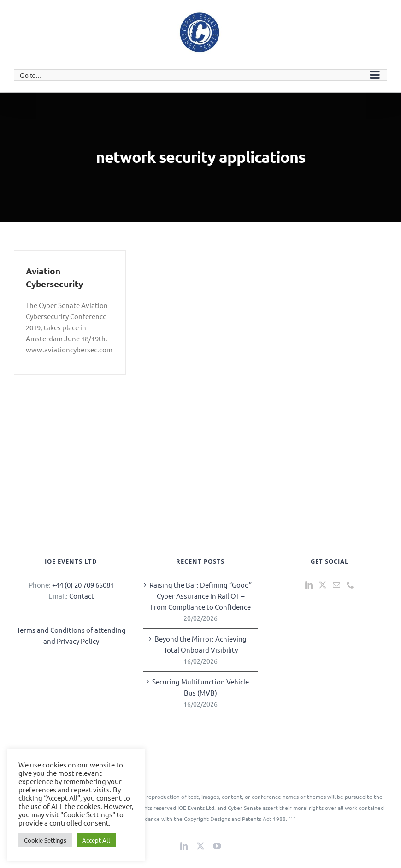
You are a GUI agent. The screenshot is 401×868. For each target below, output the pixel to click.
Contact (82, 596)
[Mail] (336, 585)
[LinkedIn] (309, 585)
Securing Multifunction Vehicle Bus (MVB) (200, 687)
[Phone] (350, 585)
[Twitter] (323, 585)
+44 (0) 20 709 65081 (83, 585)
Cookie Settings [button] (45, 840)
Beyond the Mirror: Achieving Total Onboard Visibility (200, 644)
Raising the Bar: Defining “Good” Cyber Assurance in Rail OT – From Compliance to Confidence (200, 596)
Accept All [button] (96, 840)
